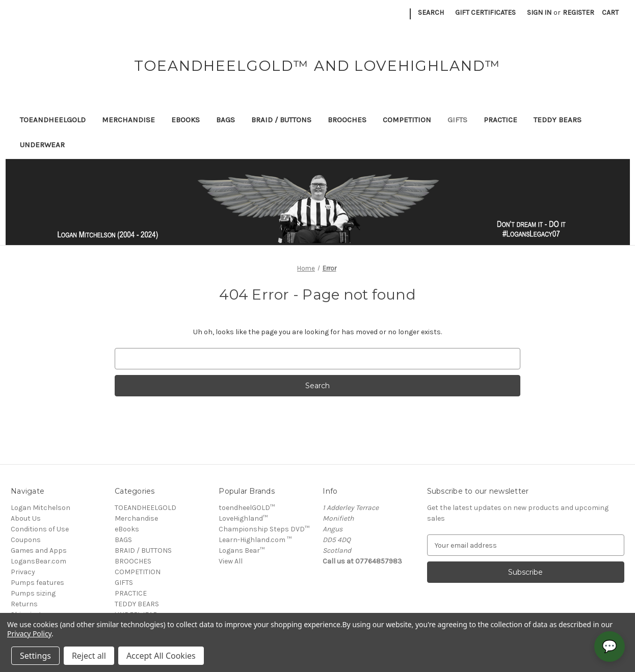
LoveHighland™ (243, 518)
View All (231, 561)
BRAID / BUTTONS (281, 120)
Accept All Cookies (161, 656)
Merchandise (128, 120)
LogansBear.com (38, 561)
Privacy (23, 572)
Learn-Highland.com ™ (255, 540)
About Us (26, 518)
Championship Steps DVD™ (264, 529)
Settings (35, 656)
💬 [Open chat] (610, 647)
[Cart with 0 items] (610, 12)
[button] (318, 202)
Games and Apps (39, 550)
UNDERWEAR (42, 145)
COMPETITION (407, 120)
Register (578, 12)
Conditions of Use (40, 529)
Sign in (539, 12)
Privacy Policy (29, 634)
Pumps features (37, 583)
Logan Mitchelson (41, 508)
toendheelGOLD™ (247, 508)
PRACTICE (500, 120)
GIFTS (457, 120)
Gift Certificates (485, 12)
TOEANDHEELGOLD (53, 120)
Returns (24, 604)
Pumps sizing (33, 593)
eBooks (186, 120)
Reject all (89, 656)
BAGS (226, 120)
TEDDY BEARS (558, 120)
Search (431, 12)
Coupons (26, 540)
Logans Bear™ (242, 550)
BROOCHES (347, 120)
